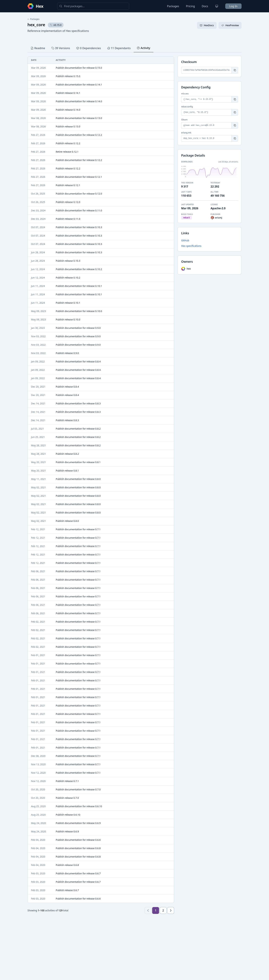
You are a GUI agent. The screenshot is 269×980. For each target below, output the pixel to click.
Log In (233, 6)
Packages (173, 6)
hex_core (36, 25)
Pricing (190, 6)
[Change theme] (217, 6)
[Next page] (171, 910)
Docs (205, 6)
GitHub (185, 240)
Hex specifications (191, 246)
